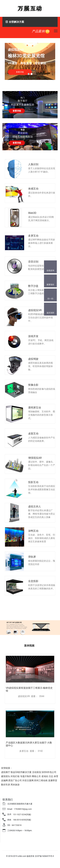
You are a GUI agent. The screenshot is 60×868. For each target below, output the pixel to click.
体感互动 (33, 189)
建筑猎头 (6, 776)
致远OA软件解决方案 (21, 772)
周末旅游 (15, 785)
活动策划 (37, 772)
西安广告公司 (15, 780)
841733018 (17, 825)
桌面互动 (33, 434)
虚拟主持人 (35, 507)
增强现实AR (35, 458)
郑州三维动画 (41, 780)
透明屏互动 (35, 408)
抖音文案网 (28, 780)
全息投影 (33, 581)
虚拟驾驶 (33, 359)
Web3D (32, 213)
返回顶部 (50, 313)
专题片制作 (26, 776)
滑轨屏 (32, 557)
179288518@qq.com (23, 809)
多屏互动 (33, 236)
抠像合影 (33, 385)
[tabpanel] (30, 61)
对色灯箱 (15, 776)
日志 (51, 776)
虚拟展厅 (6, 772)
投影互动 (33, 482)
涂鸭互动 (33, 531)
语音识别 (33, 262)
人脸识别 (33, 164)
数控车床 (6, 785)
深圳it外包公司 (49, 772)
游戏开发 (33, 336)
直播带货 (53, 780)
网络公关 (36, 776)
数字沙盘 (33, 286)
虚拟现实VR (35, 310)
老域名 (45, 776)
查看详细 (17, 111)
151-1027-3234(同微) (22, 815)
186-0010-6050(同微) (22, 820)
